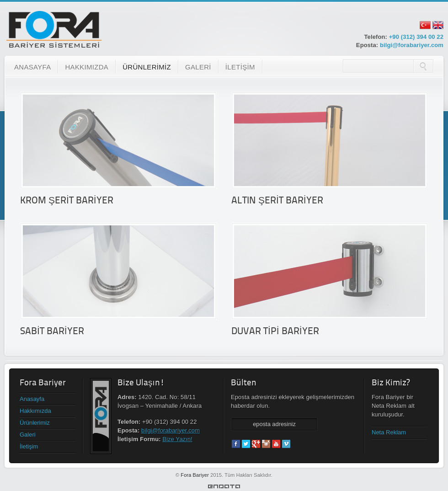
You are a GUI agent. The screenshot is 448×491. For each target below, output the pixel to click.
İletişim (29, 446)
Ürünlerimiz (35, 423)
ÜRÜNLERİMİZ (147, 67)
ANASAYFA (32, 67)
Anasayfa (32, 399)
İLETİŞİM (240, 67)
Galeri (28, 435)
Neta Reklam (389, 432)
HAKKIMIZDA (87, 67)
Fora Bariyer (195, 475)
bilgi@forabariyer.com (412, 45)
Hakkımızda (35, 411)
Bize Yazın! (177, 439)
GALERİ (198, 67)
